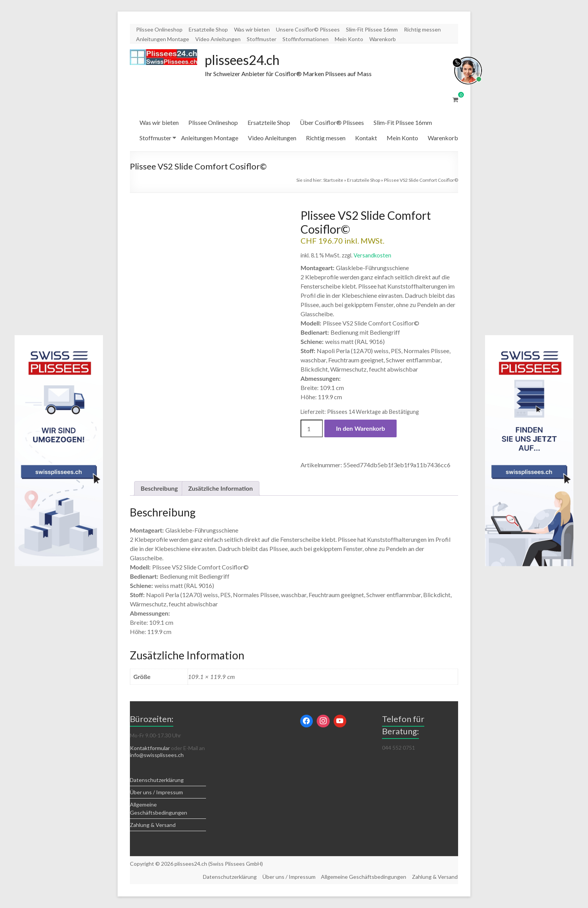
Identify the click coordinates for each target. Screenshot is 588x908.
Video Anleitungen (218, 39)
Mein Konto (349, 39)
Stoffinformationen (306, 39)
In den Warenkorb (360, 429)
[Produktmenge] (312, 429)
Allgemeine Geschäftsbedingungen (364, 877)
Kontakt (366, 138)
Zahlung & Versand (153, 825)
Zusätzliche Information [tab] (221, 489)
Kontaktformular (150, 748)
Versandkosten (372, 256)
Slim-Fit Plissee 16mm (372, 29)
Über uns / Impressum (156, 793)
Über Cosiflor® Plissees (332, 123)
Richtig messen (422, 29)
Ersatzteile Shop (208, 29)
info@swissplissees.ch (157, 755)
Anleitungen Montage (163, 39)
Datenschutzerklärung (157, 780)
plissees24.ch (246, 60)
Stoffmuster (262, 39)
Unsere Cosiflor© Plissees (308, 29)
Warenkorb (383, 39)
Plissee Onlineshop (159, 29)
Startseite (333, 180)
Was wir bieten (252, 29)
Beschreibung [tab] (159, 489)
